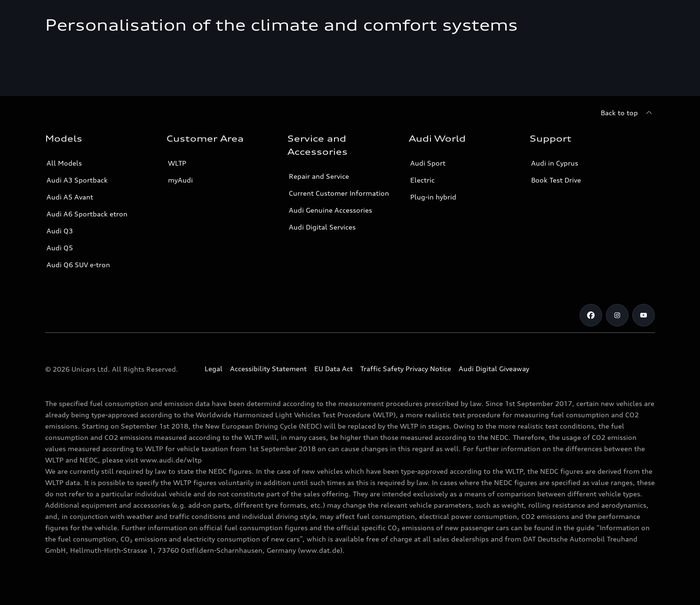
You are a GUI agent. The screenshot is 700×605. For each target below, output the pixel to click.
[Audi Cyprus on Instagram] (617, 315)
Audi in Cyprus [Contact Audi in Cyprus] (555, 163)
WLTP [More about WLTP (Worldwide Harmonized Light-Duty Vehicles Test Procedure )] (177, 163)
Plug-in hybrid (433, 197)
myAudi (180, 180)
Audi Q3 (60, 231)
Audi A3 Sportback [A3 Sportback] (77, 180)
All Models (64, 163)
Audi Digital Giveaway (494, 369)
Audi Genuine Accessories (330, 210)
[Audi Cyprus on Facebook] (591, 315)
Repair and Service (319, 176)
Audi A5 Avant (70, 197)
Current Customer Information (339, 193)
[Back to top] (628, 113)
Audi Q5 (60, 248)
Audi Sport (428, 163)
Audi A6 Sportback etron (87, 214)
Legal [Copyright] (214, 369)
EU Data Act (334, 369)
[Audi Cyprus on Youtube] (644, 315)
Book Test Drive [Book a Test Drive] (556, 180)
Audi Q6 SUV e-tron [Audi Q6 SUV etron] (78, 265)
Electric (422, 180)
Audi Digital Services (322, 227)
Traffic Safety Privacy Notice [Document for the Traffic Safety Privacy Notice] (406, 369)
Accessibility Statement (268, 369)
